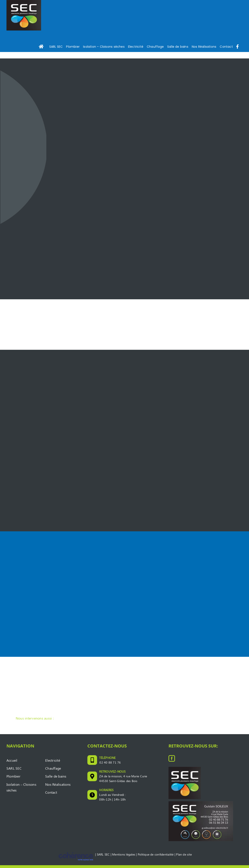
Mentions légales (124, 857)
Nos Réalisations (58, 787)
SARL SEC (14, 771)
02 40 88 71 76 (110, 765)
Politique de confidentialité (156, 857)
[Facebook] (172, 761)
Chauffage (53, 771)
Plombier (13, 779)
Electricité (53, 763)
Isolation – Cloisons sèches (21, 790)
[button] (124, 721)
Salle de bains (56, 779)
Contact (51, 795)
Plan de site (184, 857)
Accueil (12, 763)
